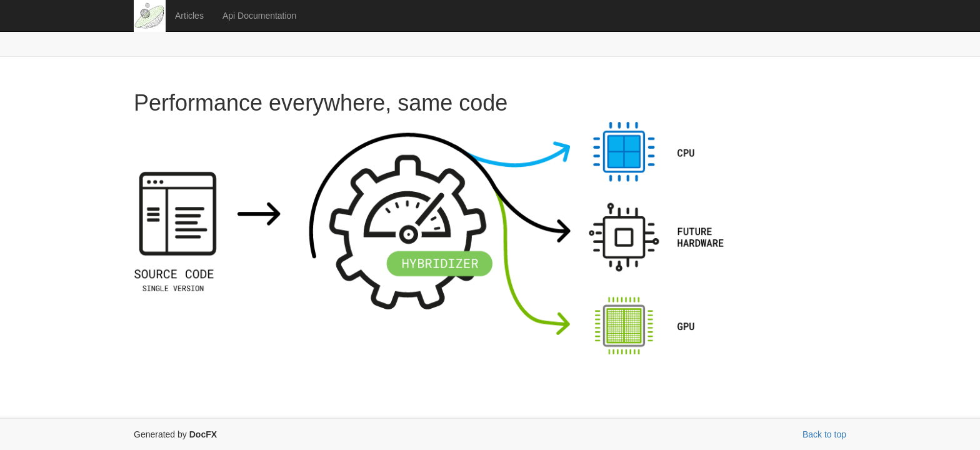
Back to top (824, 434)
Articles (189, 16)
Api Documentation (259, 16)
